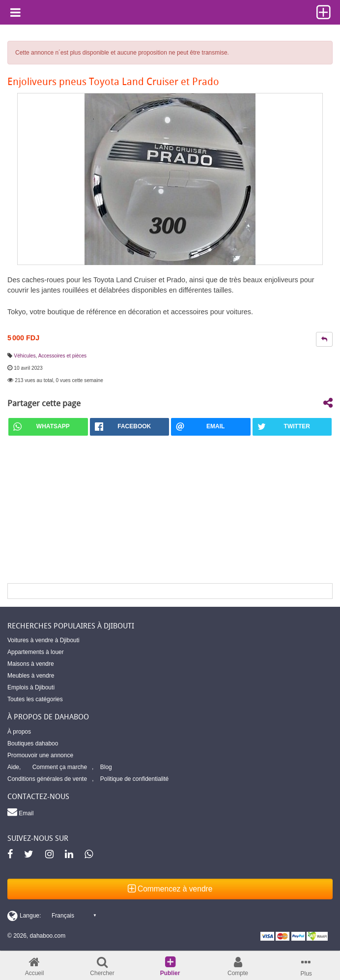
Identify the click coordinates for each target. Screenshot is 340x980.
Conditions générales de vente (47, 779)
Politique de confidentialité (134, 779)
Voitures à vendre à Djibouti (43, 640)
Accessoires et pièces (63, 356)
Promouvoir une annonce (40, 755)
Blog (106, 767)
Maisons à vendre (31, 664)
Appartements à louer (36, 652)
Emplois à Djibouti (31, 687)
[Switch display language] (52, 916)
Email (20, 812)
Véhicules (25, 356)
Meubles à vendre (31, 676)
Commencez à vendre (170, 889)
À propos (19, 732)
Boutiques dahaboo (33, 743)
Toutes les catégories (35, 699)
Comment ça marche (60, 767)
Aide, (14, 767)
